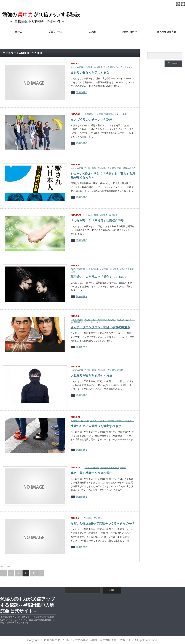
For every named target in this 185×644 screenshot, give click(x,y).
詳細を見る (82, 93)
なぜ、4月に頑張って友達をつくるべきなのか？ (103, 523)
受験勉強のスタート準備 (115, 114)
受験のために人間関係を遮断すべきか (96, 426)
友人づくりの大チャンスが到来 (91, 120)
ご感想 (92, 32)
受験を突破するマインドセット (118, 67)
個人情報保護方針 (167, 32)
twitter (183, 4)
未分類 (120, 370)
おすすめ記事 (77, 67)
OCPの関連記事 (78, 269)
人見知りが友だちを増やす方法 (91, 376)
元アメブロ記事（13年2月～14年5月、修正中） (112, 421)
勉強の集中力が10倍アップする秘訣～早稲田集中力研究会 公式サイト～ (28, 605)
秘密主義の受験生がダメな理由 (91, 473)
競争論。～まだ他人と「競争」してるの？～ (100, 277)
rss (178, 4)
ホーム (19, 32)
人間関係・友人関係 (93, 67)
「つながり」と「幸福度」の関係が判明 (97, 221)
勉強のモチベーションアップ (87, 322)
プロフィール (56, 32)
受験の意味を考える (126, 168)
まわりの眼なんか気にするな (90, 73)
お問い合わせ (130, 32)
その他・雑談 (90, 168)
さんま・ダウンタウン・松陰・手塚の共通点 (100, 327)
